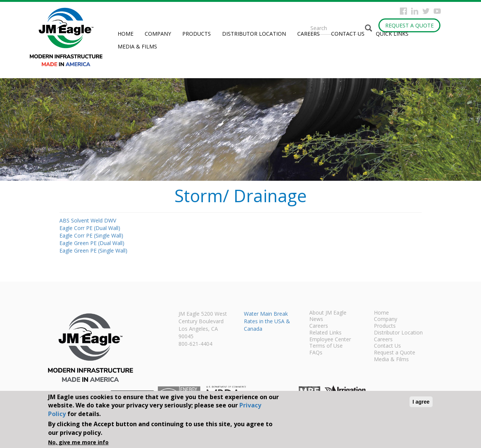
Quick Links (392, 34)
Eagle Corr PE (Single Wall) (91, 235)
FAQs (316, 353)
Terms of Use (326, 346)
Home (126, 34)
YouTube (437, 11)
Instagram (415, 11)
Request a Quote (409, 25)
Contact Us (348, 34)
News (316, 319)
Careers (309, 34)
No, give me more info (78, 442)
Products (197, 34)
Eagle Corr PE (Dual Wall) (90, 228)
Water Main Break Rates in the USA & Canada (267, 321)
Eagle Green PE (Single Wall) (93, 250)
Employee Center (330, 340)
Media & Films (137, 46)
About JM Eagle (328, 313)
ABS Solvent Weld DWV (88, 220)
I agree (421, 402)
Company (158, 34)
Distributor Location (254, 34)
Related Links (325, 333)
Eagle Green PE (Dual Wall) (92, 243)
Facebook (403, 11)
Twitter (426, 11)
